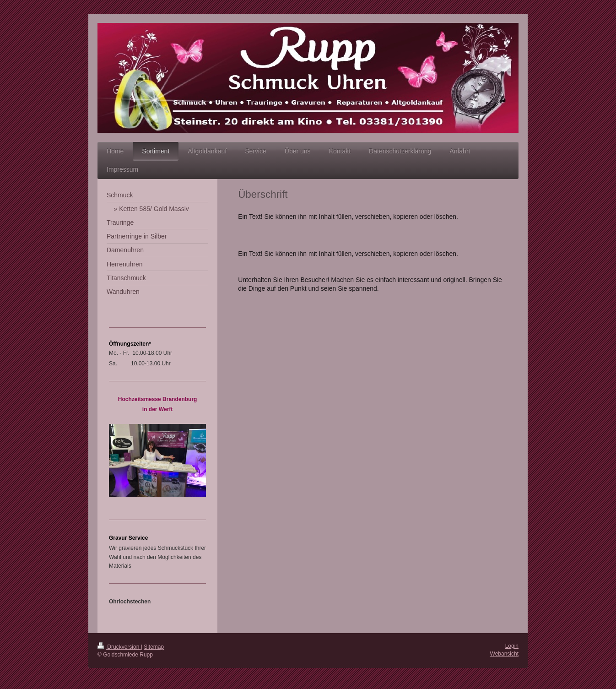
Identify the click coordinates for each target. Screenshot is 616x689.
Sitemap (154, 647)
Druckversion (119, 647)
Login (512, 646)
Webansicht (504, 654)
